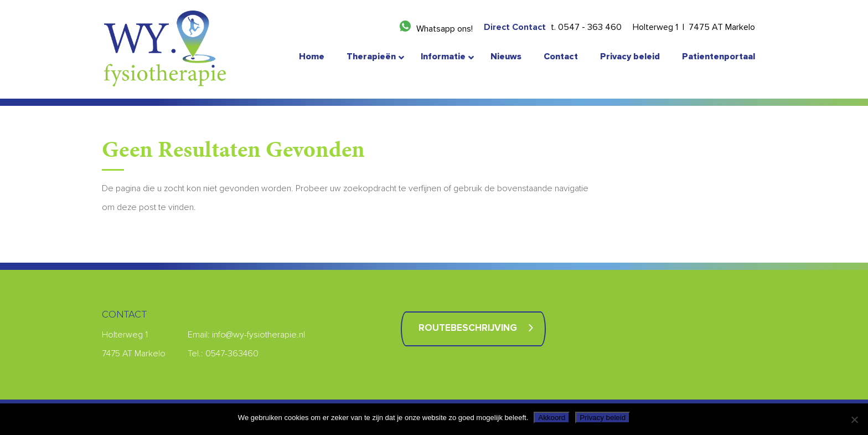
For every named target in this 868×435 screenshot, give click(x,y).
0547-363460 (232, 354)
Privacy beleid (603, 418)
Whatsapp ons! (445, 29)
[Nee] (854, 419)
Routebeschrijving (468, 328)
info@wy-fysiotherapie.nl (259, 335)
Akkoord (552, 418)
